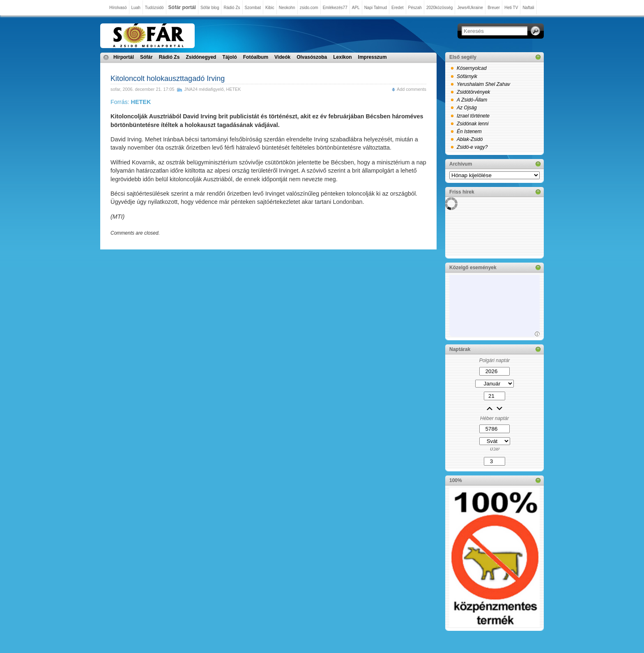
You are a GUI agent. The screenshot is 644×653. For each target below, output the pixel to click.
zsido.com (309, 8)
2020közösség (440, 8)
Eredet (397, 8)
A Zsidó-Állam (472, 100)
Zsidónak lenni (473, 124)
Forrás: (131, 102)
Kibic (270, 8)
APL (356, 8)
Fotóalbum (256, 57)
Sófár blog (210, 8)
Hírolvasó (118, 8)
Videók (282, 57)
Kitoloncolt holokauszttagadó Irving (168, 78)
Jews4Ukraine (470, 8)
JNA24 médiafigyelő (204, 89)
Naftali (528, 8)
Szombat (253, 8)
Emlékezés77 (335, 8)
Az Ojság (467, 108)
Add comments (412, 89)
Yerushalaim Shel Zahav (483, 84)
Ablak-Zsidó (470, 139)
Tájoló (229, 57)
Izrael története (473, 116)
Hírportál (124, 57)
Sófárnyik (467, 76)
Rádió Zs (232, 8)
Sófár (146, 57)
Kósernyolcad (472, 68)
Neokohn (287, 8)
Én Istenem (469, 132)
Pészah (415, 8)
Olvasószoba (312, 57)
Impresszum (373, 57)
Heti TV (511, 8)
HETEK (234, 89)
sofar (115, 89)
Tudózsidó (154, 8)
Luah (136, 8)
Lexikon (342, 57)
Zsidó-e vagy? (472, 147)
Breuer (494, 8)
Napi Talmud (376, 8)
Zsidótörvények (473, 92)
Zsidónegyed (201, 57)
